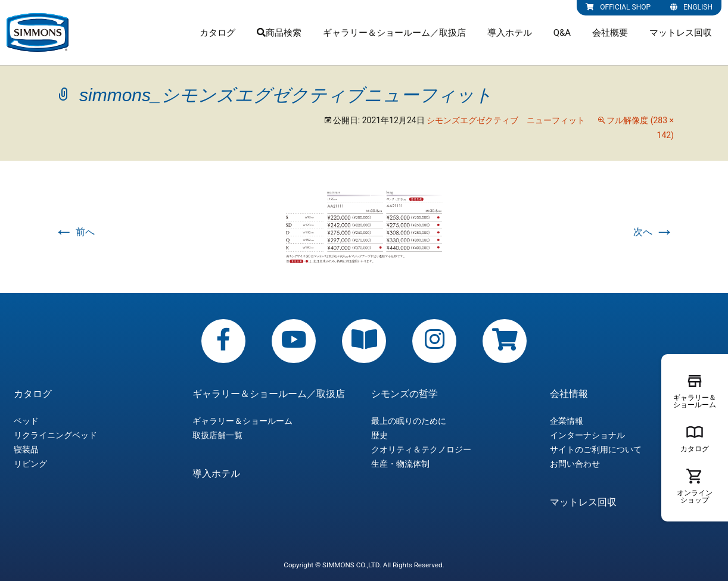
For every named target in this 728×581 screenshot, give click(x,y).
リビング (30, 464)
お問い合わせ (575, 464)
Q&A (562, 33)
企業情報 (567, 421)
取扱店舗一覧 (217, 435)
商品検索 (279, 33)
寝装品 (26, 449)
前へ (74, 232)
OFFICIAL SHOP (618, 7)
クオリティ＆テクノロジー (421, 449)
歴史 (379, 435)
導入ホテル (510, 33)
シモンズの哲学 (405, 394)
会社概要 (610, 33)
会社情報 (569, 394)
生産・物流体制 (400, 464)
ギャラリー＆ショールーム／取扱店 (394, 33)
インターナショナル (587, 435)
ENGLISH (691, 7)
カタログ (217, 33)
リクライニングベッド (55, 435)
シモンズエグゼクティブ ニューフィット (506, 120)
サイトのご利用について (596, 449)
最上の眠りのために (409, 421)
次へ (654, 232)
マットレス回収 (681, 33)
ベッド (26, 421)
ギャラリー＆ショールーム (242, 421)
